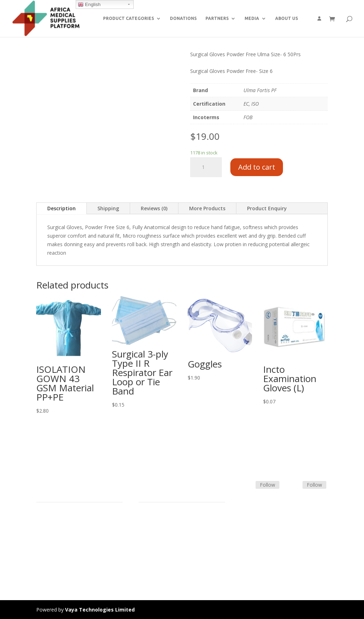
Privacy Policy (52, 569)
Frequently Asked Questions (171, 552)
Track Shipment (157, 560)
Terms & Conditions (162, 526)
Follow (267, 485)
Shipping (108, 208)
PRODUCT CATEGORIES (129, 18)
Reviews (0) (154, 208)
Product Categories (58, 526)
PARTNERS (217, 18)
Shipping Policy (156, 535)
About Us (47, 552)
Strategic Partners (57, 535)
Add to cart (257, 167)
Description (61, 208)
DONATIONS (183, 18)
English (89, 5)
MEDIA (252, 18)
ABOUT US (287, 18)
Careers (45, 560)
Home (43, 518)
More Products (207, 208)
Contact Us (151, 543)
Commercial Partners (61, 543)
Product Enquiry (267, 208)
